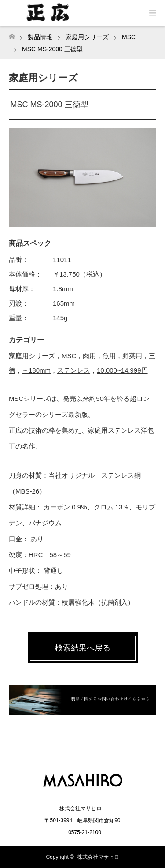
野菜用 (132, 356)
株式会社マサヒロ (98, 857)
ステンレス (74, 370)
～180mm (36, 370)
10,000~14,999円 (122, 370)
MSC (69, 356)
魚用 (109, 356)
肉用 (89, 356)
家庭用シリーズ (32, 356)
